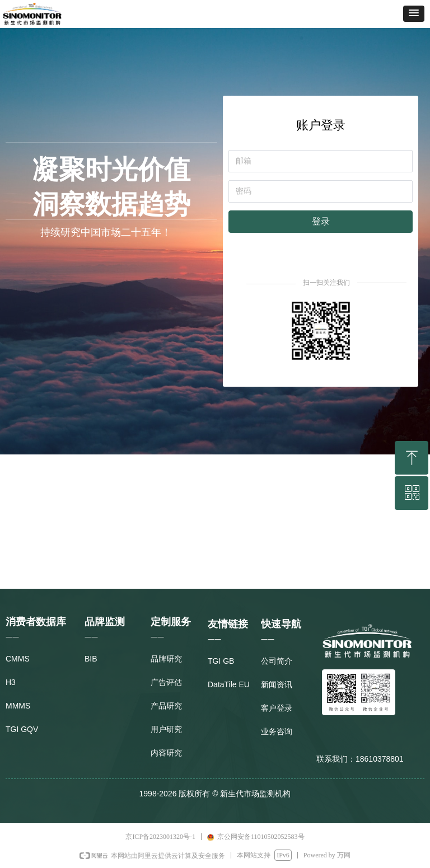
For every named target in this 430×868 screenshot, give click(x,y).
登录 (321, 221)
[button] (414, 14)
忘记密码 (399, 243)
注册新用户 (245, 243)
